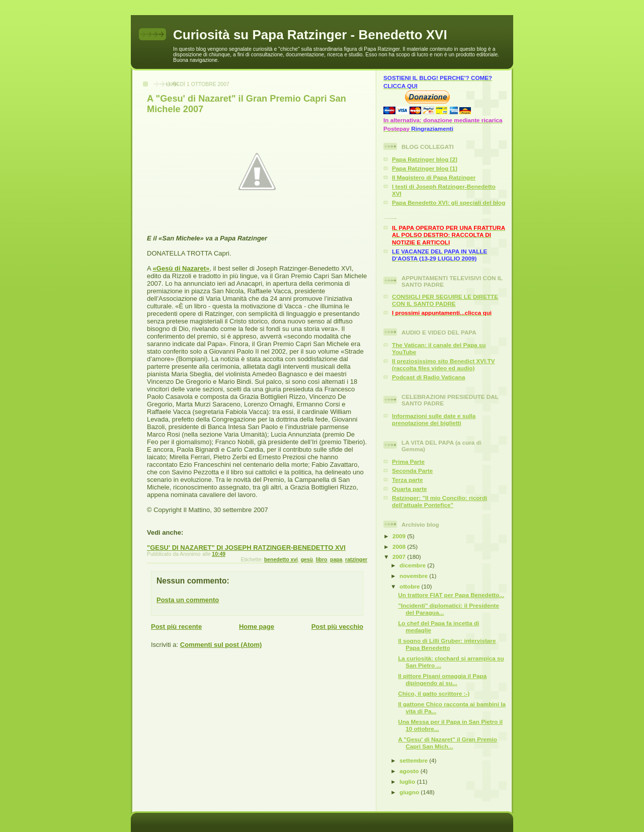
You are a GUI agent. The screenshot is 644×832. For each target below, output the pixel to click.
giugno (410, 792)
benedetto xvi (281, 560)
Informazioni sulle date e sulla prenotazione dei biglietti (434, 419)
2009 (400, 536)
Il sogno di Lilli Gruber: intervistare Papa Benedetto (447, 644)
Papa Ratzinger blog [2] (425, 159)
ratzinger (356, 560)
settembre (414, 760)
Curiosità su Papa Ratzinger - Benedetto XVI (310, 35)
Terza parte (408, 480)
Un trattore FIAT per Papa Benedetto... (451, 595)
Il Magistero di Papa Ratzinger (434, 177)
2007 (400, 557)
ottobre (411, 586)
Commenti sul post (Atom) (221, 645)
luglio (408, 781)
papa (336, 560)
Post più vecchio (337, 627)
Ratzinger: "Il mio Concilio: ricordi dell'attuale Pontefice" (439, 501)
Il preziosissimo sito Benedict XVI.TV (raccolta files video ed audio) (444, 364)
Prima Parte (408, 462)
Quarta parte (410, 489)
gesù (307, 560)
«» (181, 268)
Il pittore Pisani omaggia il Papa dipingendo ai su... (442, 679)
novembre (414, 576)
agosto (410, 771)
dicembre (413, 565)
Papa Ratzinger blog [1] (425, 168)
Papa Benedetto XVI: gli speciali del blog (449, 202)
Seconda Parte (412, 471)
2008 (400, 547)
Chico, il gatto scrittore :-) (434, 693)
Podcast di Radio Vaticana (429, 377)
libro (322, 560)
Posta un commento (188, 600)
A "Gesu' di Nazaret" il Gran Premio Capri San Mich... (448, 743)
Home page (257, 627)
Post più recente (176, 627)
